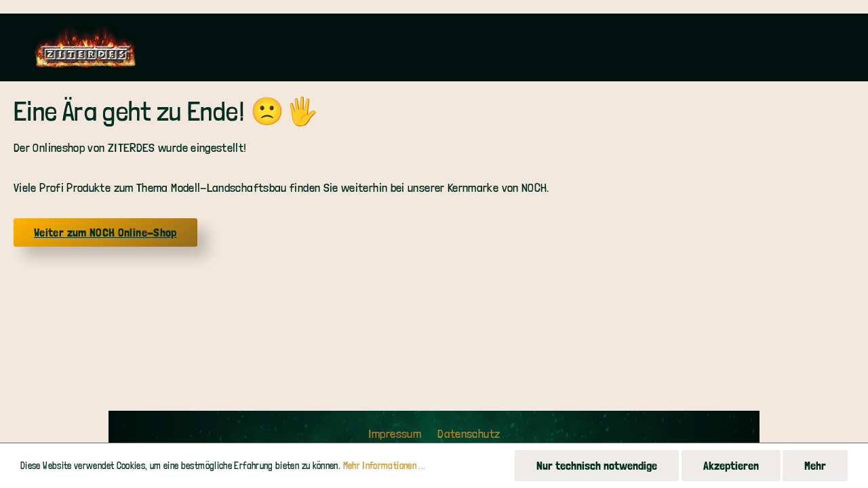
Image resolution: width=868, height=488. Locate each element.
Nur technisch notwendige (597, 465)
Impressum (396, 433)
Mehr (815, 465)
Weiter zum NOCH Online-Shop (105, 232)
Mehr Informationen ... (384, 466)
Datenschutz (469, 433)
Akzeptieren (731, 465)
